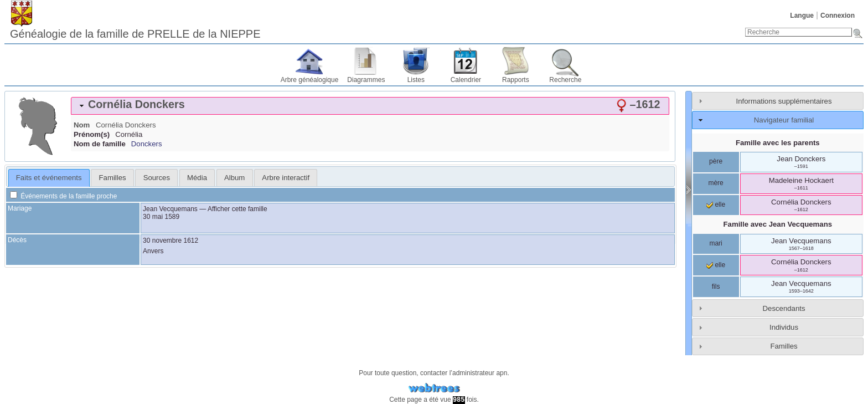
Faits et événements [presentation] (49, 178)
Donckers (147, 144)
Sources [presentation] (157, 178)
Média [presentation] (197, 178)
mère (715, 183)
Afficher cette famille (237, 209)
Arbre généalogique (310, 80)
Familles (784, 346)
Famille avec (778, 224)
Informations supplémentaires (784, 101)
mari (715, 243)
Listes (416, 80)
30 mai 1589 (161, 217)
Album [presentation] (234, 178)
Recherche (565, 80)
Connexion (838, 16)
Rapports (516, 80)
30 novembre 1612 (170, 241)
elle (716, 204)
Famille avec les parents (778, 143)
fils (716, 287)
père (716, 161)
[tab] (370, 106)
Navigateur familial (784, 120)
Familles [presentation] (113, 178)
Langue (802, 16)
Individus (784, 327)
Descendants (784, 308)
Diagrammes (366, 80)
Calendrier (466, 80)
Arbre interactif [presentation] (286, 178)
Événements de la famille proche (63, 196)
